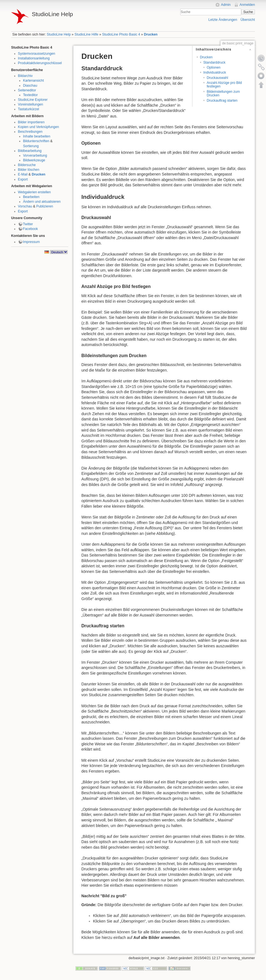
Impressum (32, 242)
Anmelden (247, 5)
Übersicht (248, 20)
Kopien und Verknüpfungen (39, 127)
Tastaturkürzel (29, 109)
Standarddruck (214, 62)
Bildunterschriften (36, 141)
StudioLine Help (59, 34)
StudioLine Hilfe (86, 34)
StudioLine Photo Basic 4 (121, 34)
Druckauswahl (217, 78)
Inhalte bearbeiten (37, 136)
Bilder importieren (31, 122)
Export (23, 179)
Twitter (28, 224)
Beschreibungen (30, 132)
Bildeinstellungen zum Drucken (223, 93)
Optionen (214, 67)
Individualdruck (215, 72)
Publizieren (45, 206)
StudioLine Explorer (33, 100)
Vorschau (25, 206)
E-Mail (23, 174)
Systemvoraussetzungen (37, 54)
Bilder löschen (29, 170)
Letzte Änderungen (223, 20)
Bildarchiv (25, 76)
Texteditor (30, 95)
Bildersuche (27, 165)
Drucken (151, 34)
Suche (248, 12)
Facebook (31, 229)
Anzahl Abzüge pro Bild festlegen (224, 85)
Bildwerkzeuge (34, 160)
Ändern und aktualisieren (42, 202)
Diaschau (30, 86)
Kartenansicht (33, 81)
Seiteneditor (27, 90)
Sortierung (31, 146)
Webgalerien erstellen (34, 192)
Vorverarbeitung (35, 156)
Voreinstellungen (31, 104)
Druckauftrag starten (222, 101)
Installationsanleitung (34, 58)
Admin (226, 5)
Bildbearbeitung (30, 151)
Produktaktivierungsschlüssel (40, 63)
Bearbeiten (31, 197)
